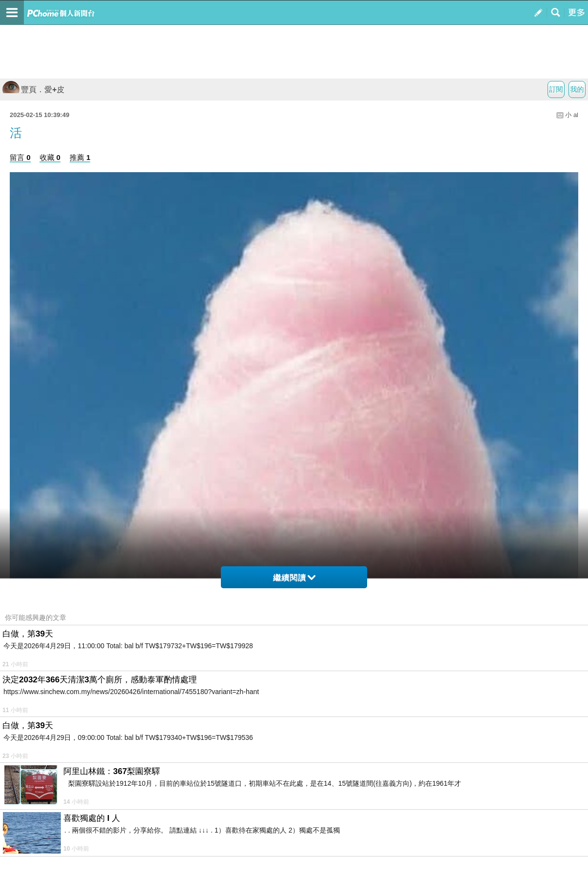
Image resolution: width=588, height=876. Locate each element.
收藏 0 (50, 157)
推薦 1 (80, 157)
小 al (572, 115)
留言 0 (20, 157)
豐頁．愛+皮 (33, 90)
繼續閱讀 (294, 578)
